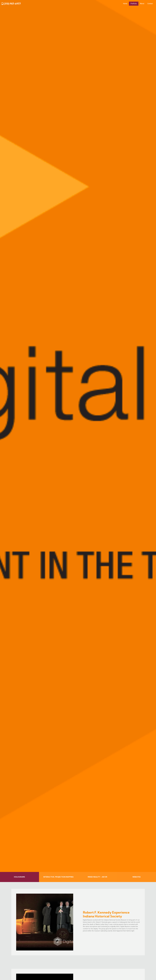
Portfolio (134, 4)
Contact (150, 4)
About (142, 4)
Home (125, 4)
